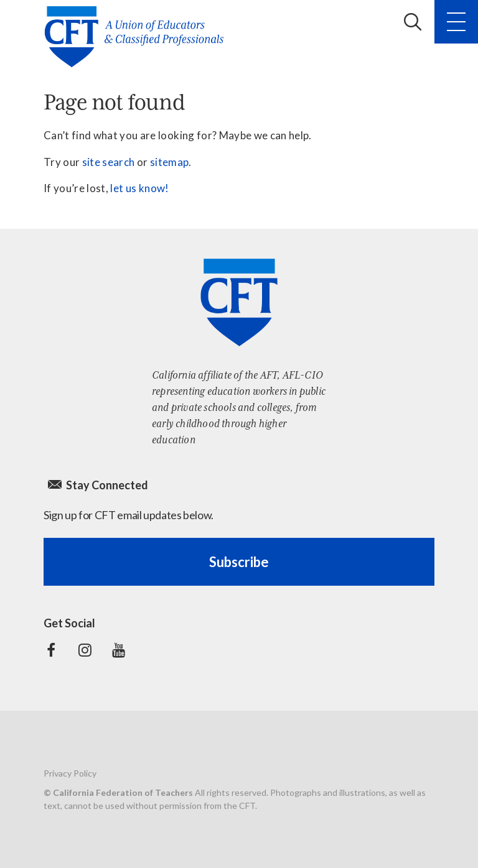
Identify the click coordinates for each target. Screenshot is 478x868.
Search (413, 22)
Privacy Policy (70, 773)
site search (109, 162)
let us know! (139, 188)
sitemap (169, 162)
